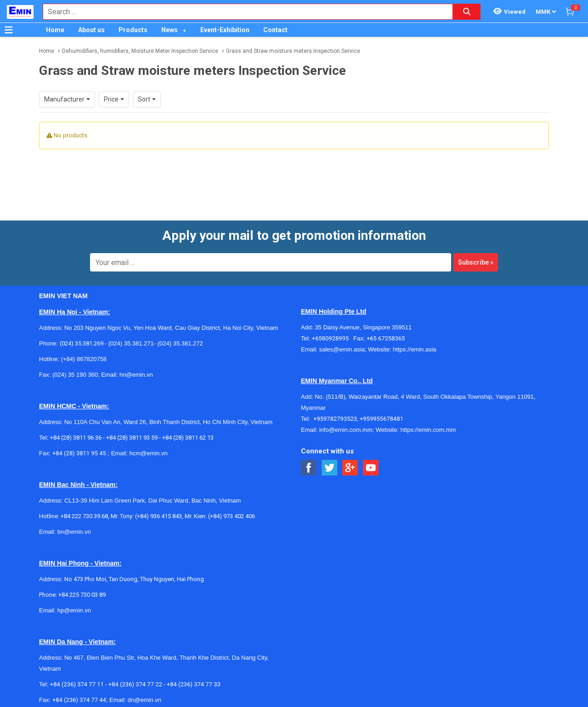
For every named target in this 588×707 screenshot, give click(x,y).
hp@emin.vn (74, 610)
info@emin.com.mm (346, 430)
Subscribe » (476, 262)
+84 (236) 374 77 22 (135, 684)
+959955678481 (382, 419)
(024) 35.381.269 (82, 343)
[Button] (9, 30)
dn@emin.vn (144, 700)
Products (133, 30)
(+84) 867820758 (84, 359)
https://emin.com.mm (428, 430)
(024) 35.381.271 (131, 343)
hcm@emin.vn (148, 453)
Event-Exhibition (225, 30)
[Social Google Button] (350, 468)
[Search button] (467, 12)
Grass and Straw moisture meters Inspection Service (293, 51)
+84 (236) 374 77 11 (77, 684)
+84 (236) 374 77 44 (79, 700)
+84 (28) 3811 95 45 (79, 453)
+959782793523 (335, 419)
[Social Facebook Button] (309, 468)
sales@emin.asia (342, 349)
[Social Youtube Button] (371, 468)
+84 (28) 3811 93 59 (132, 438)
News (170, 30)
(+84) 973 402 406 (232, 516)
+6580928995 (333, 338)
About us (91, 30)
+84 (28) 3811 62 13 (188, 438)
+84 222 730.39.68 (84, 516)
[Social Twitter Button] (330, 468)
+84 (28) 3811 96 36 (76, 438)
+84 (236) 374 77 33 (194, 684)
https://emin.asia (415, 349)
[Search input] (243, 12)
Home (55, 30)
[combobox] (243, 12)
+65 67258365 (386, 338)
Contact (275, 30)
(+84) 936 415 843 (158, 516)
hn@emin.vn (136, 375)
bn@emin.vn (74, 532)
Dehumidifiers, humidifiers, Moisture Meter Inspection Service (140, 51)
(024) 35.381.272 (179, 343)
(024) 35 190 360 (75, 375)
